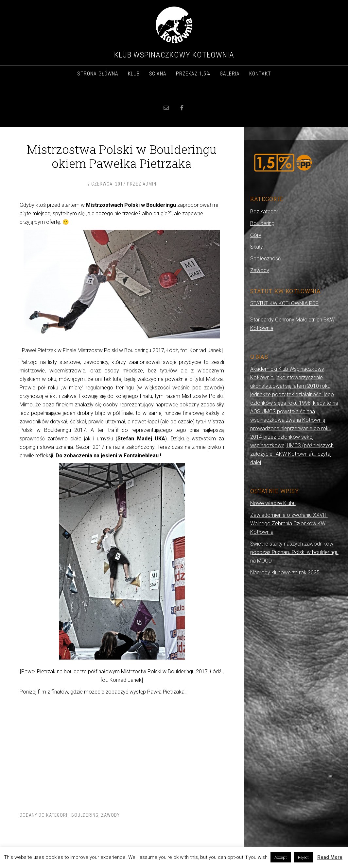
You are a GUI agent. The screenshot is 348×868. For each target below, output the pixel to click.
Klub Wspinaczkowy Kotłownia (174, 55)
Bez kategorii (265, 212)
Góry (256, 235)
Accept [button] (281, 857)
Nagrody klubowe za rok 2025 (285, 573)
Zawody (110, 815)
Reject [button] (303, 857)
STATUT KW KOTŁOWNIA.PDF (284, 303)
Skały (257, 247)
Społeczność (265, 259)
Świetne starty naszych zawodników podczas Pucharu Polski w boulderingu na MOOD (294, 552)
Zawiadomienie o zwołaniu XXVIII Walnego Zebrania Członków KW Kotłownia (289, 524)
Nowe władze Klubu (273, 503)
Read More (330, 857)
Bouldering (85, 815)
